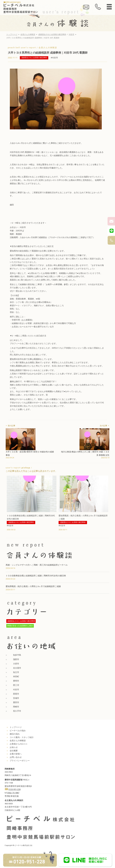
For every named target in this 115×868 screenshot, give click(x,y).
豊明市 (16, 681)
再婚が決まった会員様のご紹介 (20, 626)
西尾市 (16, 694)
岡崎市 (16, 707)
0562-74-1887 (13, 793)
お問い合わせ (16, 757)
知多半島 (17, 655)
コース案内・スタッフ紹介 (22, 737)
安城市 (16, 698)
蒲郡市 (16, 659)
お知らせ (14, 747)
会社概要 (14, 751)
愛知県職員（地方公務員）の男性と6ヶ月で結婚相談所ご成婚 (33, 586)
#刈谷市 (54, 58)
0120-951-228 (14, 789)
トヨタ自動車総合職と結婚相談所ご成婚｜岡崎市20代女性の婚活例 (36, 576)
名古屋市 (17, 668)
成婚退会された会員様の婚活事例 (52, 34)
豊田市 (16, 702)
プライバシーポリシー (20, 761)
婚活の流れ (15, 734)
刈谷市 (71, 34)
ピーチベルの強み (18, 731)
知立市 (16, 672)
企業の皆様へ (16, 754)
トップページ (12, 34)
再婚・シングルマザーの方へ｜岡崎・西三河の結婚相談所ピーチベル (37, 565)
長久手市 (17, 711)
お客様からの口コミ (19, 744)
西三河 (16, 685)
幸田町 (16, 677)
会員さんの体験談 (28, 34)
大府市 (16, 664)
